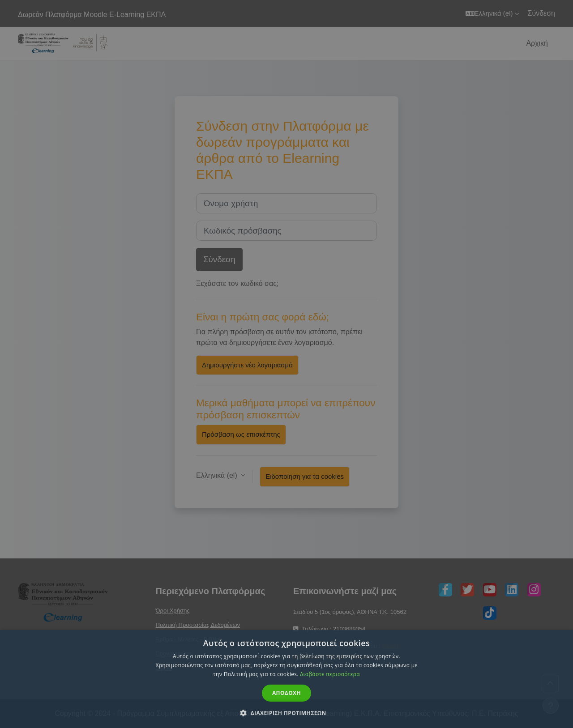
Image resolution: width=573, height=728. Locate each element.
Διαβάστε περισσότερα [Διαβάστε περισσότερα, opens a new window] (330, 674)
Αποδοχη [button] (286, 693)
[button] (286, 713)
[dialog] (286, 364)
